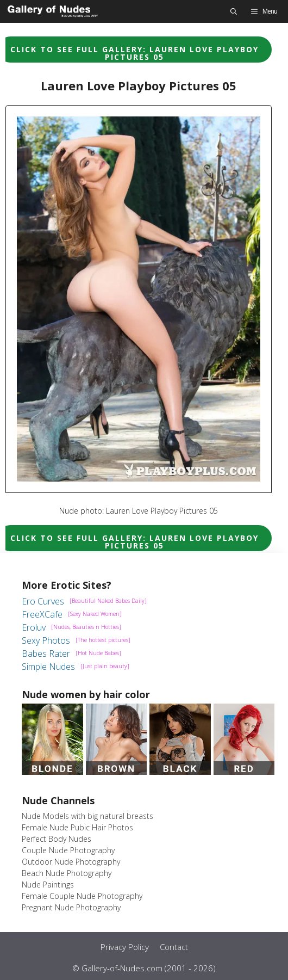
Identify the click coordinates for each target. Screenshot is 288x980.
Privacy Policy (125, 947)
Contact (174, 947)
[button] (234, 11)
